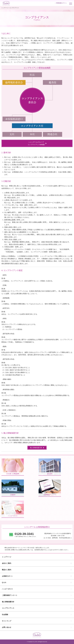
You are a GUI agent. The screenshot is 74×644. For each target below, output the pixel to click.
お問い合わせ (7, 627)
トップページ (5, 8)
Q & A (4, 582)
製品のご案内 (7, 570)
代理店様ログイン (61, 3)
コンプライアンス (8, 608)
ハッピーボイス (7, 589)
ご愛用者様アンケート (10, 595)
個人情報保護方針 (8, 602)
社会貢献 (5, 615)
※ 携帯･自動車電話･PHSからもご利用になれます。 (26, 535)
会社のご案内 (7, 563)
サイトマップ (7, 621)
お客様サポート (7, 576)
